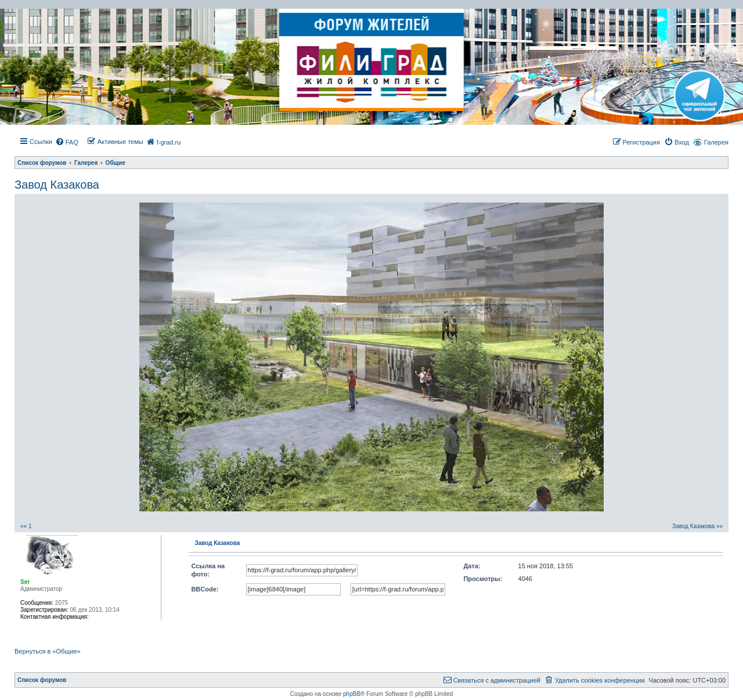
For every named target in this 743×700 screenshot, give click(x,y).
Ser (25, 582)
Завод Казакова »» (697, 526)
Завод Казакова (57, 185)
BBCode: (205, 589)
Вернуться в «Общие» (48, 651)
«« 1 (26, 526)
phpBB (352, 694)
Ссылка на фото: (208, 570)
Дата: (472, 566)
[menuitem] (67, 142)
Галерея (716, 142)
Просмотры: (483, 579)
